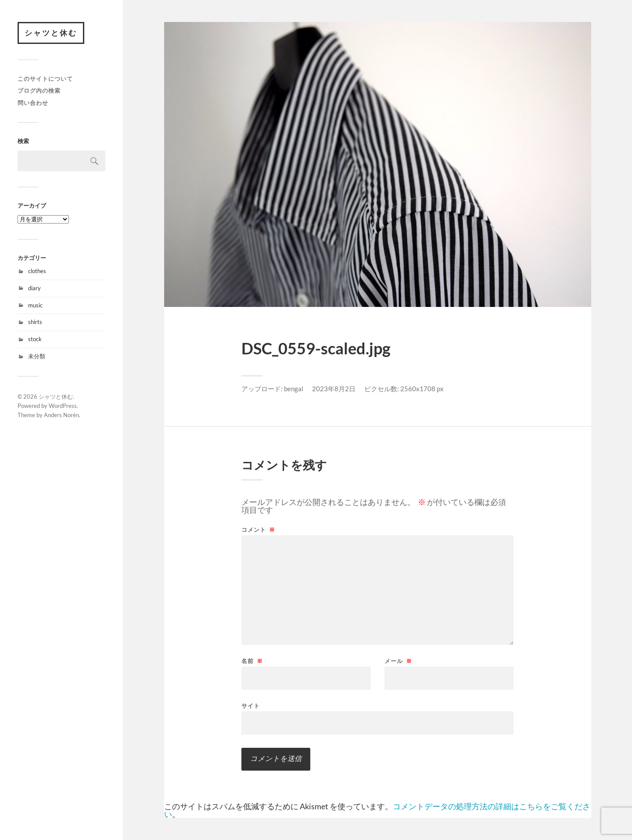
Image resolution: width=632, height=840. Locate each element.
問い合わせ (33, 103)
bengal (294, 389)
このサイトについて (45, 79)
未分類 (37, 356)
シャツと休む (51, 33)
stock (35, 339)
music (35, 305)
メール (398, 661)
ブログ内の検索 (39, 90)
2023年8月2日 (334, 389)
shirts (35, 322)
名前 (252, 661)
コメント (258, 530)
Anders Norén (61, 415)
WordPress (63, 406)
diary (34, 288)
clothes (37, 271)
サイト (251, 705)
